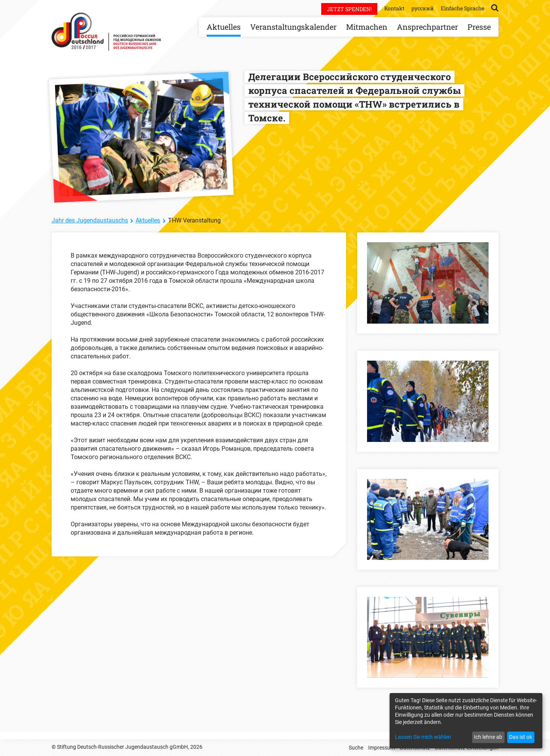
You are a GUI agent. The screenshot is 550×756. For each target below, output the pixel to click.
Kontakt (394, 8)
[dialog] (466, 721)
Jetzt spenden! (349, 9)
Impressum (382, 748)
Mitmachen (367, 27)
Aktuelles (224, 27)
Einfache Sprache (463, 8)
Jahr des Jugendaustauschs (90, 220)
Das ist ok (521, 737)
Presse (479, 27)
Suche (356, 748)
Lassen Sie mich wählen (423, 737)
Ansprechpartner (427, 27)
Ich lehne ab (488, 737)
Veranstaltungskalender (293, 27)
